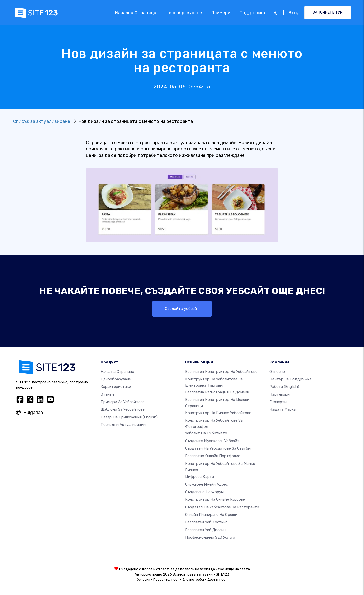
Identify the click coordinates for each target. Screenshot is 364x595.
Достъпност (217, 580)
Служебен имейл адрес (207, 485)
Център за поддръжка (290, 379)
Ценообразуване (184, 13)
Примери (221, 13)
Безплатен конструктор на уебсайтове (221, 372)
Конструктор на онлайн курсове (215, 500)
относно (277, 372)
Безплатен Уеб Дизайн (205, 530)
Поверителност (166, 580)
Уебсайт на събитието (206, 434)
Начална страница (136, 13)
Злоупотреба (193, 580)
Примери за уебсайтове (123, 402)
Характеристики (116, 387)
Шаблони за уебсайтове (123, 410)
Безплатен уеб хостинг (206, 522)
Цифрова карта (199, 477)
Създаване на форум (204, 492)
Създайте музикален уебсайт (212, 441)
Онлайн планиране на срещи (211, 515)
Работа (284, 387)
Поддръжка (252, 13)
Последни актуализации (123, 425)
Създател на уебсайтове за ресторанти (222, 507)
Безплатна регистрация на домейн (217, 393)
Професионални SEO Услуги (210, 538)
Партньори (280, 395)
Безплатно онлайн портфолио (213, 456)
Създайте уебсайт (182, 309)
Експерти (278, 402)
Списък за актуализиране (42, 121)
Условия (144, 580)
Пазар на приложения (129, 417)
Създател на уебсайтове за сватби (218, 449)
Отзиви (107, 395)
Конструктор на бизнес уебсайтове (218, 413)
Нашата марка (283, 410)
